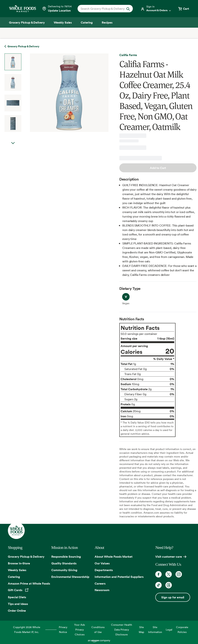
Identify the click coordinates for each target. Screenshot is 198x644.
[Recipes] (107, 22)
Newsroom (102, 590)
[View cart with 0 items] (183, 9)
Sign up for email (173, 597)
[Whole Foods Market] (22, 9)
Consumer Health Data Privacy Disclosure (122, 630)
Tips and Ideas (18, 604)
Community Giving (64, 570)
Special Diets (17, 597)
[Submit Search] (128, 9)
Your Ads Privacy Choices (80, 630)
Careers (100, 583)
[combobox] (103, 9)
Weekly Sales (17, 570)
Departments (104, 570)
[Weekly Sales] (63, 22)
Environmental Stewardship (70, 577)
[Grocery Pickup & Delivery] (27, 22)
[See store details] (57, 9)
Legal (169, 630)
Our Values (102, 563)
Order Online (17, 611)
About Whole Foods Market (114, 557)
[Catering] (87, 22)
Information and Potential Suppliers (119, 577)
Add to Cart (158, 168)
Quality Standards (64, 563)
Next (13, 143)
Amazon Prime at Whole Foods (29, 583)
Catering (14, 577)
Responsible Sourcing (66, 557)
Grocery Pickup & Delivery (26, 557)
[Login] (156, 9)
